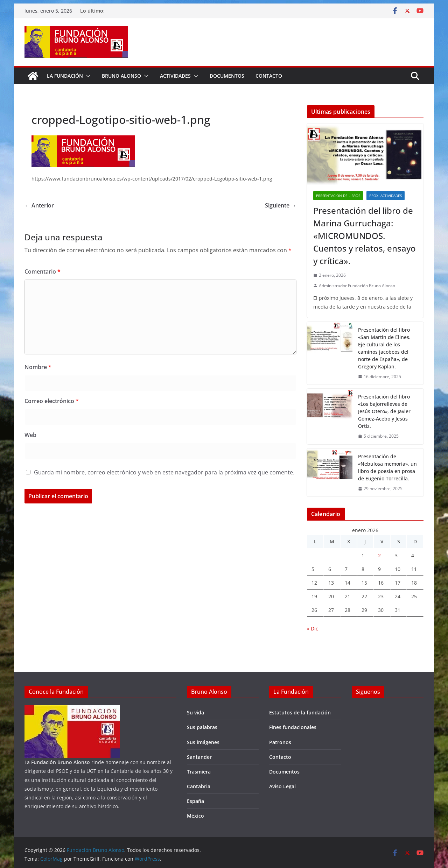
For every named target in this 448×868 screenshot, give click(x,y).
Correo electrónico (52, 401)
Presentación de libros (338, 196)
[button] (87, 76)
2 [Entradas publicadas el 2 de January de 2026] (379, 555)
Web (30, 435)
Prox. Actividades (386, 196)
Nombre (38, 367)
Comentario (43, 271)
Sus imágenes (203, 742)
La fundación (65, 76)
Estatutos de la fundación (300, 712)
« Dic (313, 629)
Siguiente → (281, 205)
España (195, 801)
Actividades (175, 76)
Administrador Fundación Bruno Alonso (357, 286)
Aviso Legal (282, 786)
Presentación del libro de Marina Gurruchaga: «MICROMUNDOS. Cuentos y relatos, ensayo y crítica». (365, 236)
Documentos (227, 76)
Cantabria (199, 786)
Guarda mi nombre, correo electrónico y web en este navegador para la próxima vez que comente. (164, 472)
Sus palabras (202, 727)
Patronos (280, 742)
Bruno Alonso (121, 76)
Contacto (269, 76)
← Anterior (39, 205)
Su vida (195, 712)
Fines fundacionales (293, 727)
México (195, 816)
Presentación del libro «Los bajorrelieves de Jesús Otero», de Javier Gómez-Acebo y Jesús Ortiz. (384, 411)
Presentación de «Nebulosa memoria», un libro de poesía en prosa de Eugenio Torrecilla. (387, 467)
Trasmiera (199, 772)
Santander (199, 757)
